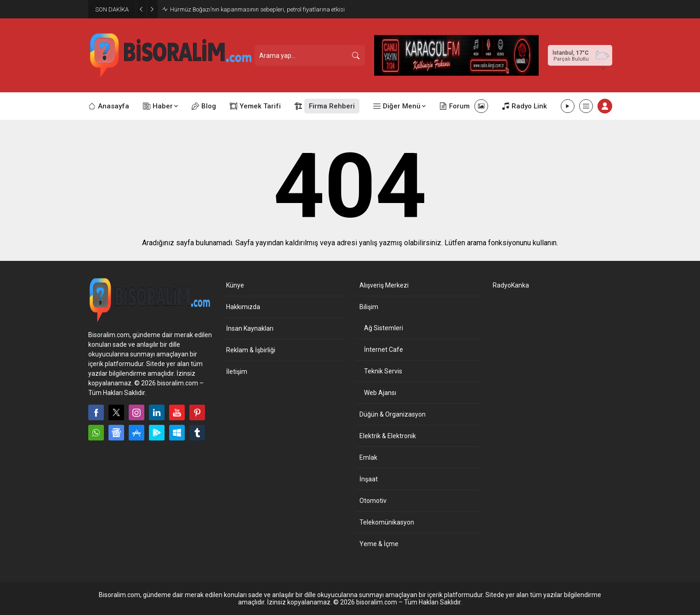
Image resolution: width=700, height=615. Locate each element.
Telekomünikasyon (387, 522)
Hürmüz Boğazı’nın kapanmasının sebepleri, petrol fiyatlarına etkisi (257, 9)
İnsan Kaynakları (250, 328)
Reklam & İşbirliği (251, 350)
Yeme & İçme (379, 544)
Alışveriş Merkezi (384, 285)
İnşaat (369, 479)
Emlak (368, 457)
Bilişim (369, 307)
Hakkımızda (243, 307)
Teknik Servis (383, 371)
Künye (235, 285)
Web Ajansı (380, 393)
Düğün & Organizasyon (393, 414)
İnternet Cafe (384, 350)
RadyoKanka (511, 285)
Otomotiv (373, 501)
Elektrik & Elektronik (388, 436)
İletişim (237, 372)
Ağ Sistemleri (384, 328)
